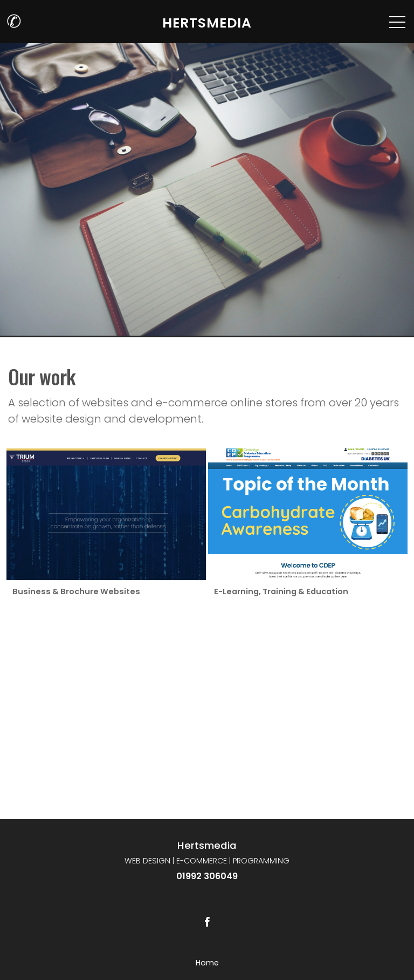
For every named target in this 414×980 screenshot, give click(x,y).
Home (207, 963)
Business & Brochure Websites (76, 591)
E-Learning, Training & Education (281, 591)
